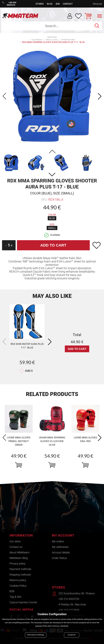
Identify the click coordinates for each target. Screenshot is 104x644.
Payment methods (20, 569)
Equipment (37, 40)
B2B (58, 4)
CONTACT (68, 4)
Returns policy (18, 580)
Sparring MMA (68, 40)
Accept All (72, 635)
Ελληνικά (97, 4)
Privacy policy (18, 564)
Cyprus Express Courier (23, 602)
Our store (15, 541)
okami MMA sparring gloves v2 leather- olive (52, 441)
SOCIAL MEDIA (21, 610)
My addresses (60, 547)
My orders (58, 541)
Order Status (59, 558)
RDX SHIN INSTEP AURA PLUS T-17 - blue (27, 346)
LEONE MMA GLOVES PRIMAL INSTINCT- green (19, 441)
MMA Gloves (52, 40)
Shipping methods (20, 575)
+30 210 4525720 (69, 599)
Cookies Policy (18, 586)
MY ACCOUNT (63, 535)
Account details (61, 552)
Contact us (16, 547)
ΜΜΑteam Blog (19, 558)
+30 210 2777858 (69, 610)
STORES (40, 4)
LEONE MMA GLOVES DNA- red (85, 439)
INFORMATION (21, 535)
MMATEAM (52, 37)
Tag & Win (15, 597)
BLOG (50, 4)
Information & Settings (36, 635)
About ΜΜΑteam (19, 552)
